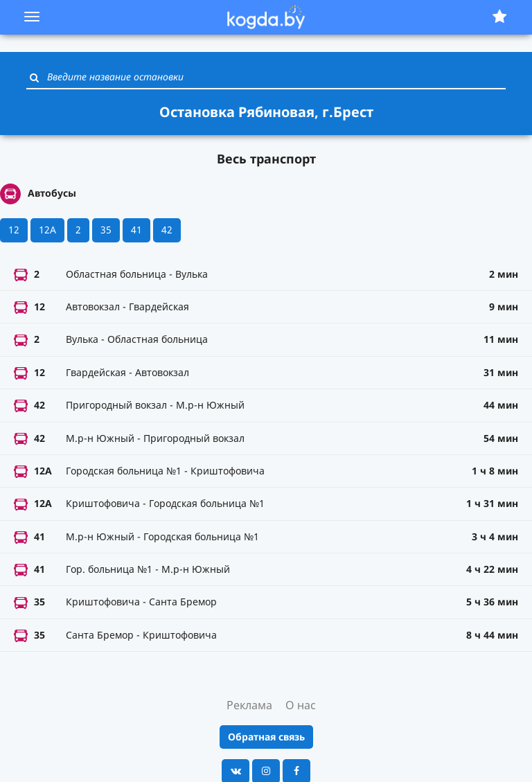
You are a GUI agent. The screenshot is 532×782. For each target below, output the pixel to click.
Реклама (249, 705)
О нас (301, 705)
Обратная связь (266, 737)
